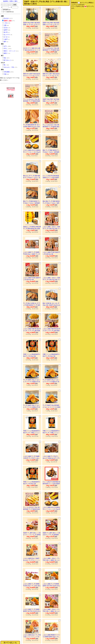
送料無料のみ (6, 10)
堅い (5, 65)
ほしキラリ (7, 35)
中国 (5, 74)
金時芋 (6, 30)
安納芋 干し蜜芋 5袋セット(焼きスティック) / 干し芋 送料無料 (32, 535)
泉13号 (6, 32)
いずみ (6, 23)
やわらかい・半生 (9, 67)
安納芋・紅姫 (8, 21)
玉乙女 (6, 28)
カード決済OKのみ (8, 12)
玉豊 (5, 25)
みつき (6, 37)
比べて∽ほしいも (10, 643)
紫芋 (5, 42)
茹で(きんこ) (7, 60)
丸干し (6, 46)
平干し (6, 49)
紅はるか (6, 18)
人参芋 (6, 39)
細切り (6, 53)
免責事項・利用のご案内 (10, 1)
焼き (5, 58)
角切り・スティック (10, 51)
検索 (15, 5)
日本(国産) (7, 72)
